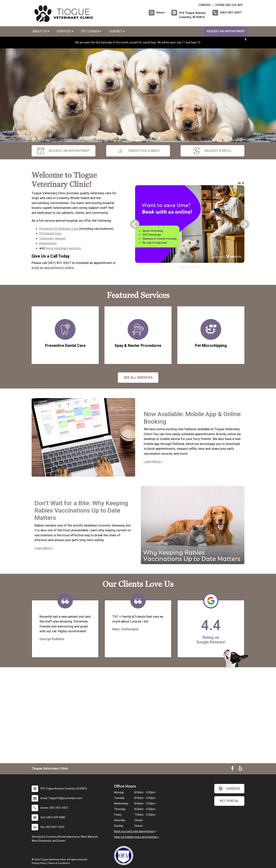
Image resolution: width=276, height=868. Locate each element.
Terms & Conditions (59, 863)
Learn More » (153, 461)
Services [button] (65, 31)
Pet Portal (229, 801)
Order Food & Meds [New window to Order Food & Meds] (138, 151)
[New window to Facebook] (232, 769)
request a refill (212, 151)
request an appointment (64, 151)
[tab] (182, 267)
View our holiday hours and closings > (136, 837)
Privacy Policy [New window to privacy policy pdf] (39, 863)
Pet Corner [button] (91, 31)
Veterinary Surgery (53, 238)
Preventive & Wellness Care (59, 229)
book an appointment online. (53, 268)
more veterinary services (63, 248)
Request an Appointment (226, 31)
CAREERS (205, 5)
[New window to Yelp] (240, 769)
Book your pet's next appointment (134, 831)
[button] (239, 183)
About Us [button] (41, 31)
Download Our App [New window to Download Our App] (229, 5)
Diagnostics (48, 243)
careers (229, 789)
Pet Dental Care (50, 233)
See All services (138, 377)
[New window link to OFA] (125, 856)
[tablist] (190, 267)
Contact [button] (117, 31)
